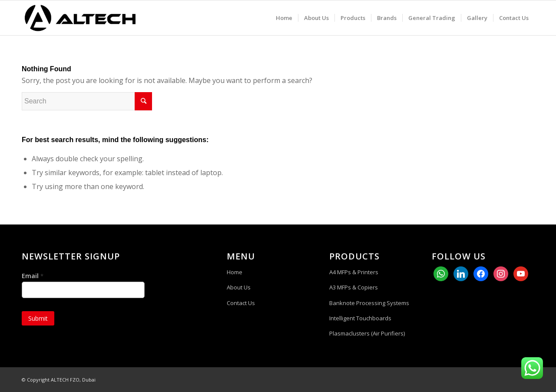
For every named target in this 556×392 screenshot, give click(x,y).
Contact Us (241, 303)
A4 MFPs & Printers (354, 272)
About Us (239, 287)
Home (235, 272)
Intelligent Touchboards (360, 318)
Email (33, 276)
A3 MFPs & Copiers (354, 287)
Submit (38, 318)
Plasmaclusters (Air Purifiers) (367, 333)
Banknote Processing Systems (369, 303)
